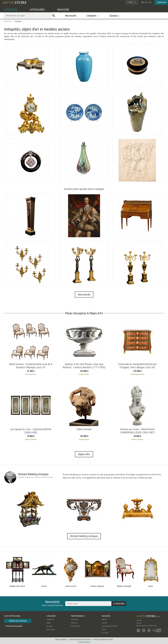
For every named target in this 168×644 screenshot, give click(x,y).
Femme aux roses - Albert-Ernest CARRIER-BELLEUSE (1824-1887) (137, 431)
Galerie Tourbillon (31, 439)
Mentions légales (61, 639)
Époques (50, 626)
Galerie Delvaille (31, 374)
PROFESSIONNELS (78, 616)
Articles (104, 623)
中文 (150, 2)
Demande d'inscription (14, 626)
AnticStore (8, 21)
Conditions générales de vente (103, 639)
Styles (49, 623)
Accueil (139, 620)
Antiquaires (75, 619)
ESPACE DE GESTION (18, 621)
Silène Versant (84, 429)
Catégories (50, 619)
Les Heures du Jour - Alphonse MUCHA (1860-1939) (31, 431)
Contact (139, 623)
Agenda (104, 619)
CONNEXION (161, 2)
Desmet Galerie (84, 374)
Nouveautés (71, 16)
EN (146, 2)
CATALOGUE (11, 10)
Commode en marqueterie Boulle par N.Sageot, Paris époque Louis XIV (137, 366)
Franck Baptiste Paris (137, 374)
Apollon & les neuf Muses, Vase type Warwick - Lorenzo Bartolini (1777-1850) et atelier (84, 366)
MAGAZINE (63, 10)
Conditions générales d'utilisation (80, 639)
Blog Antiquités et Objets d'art (147, 626)
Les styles (105, 633)
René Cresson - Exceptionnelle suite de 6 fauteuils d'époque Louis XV (31, 366)
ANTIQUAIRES (37, 10)
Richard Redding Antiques (33, 474)
